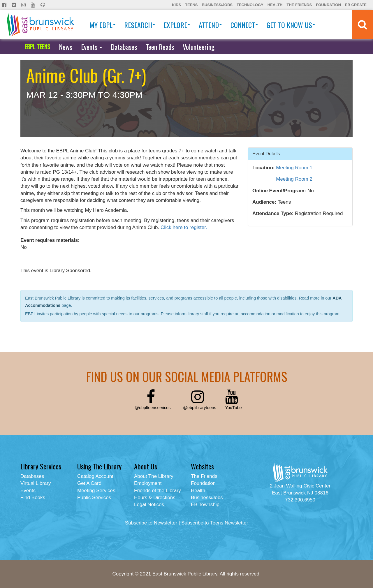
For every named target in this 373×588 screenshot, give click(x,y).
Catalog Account (95, 476)
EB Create (356, 5)
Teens (191, 5)
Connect (244, 25)
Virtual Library (36, 483)
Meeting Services (96, 491)
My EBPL (102, 25)
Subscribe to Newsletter (151, 523)
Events (92, 47)
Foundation (328, 5)
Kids (176, 5)
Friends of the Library (158, 491)
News (66, 47)
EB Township (205, 505)
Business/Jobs (217, 5)
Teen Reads (160, 47)
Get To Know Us (291, 25)
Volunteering (199, 47)
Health (275, 5)
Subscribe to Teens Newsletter (215, 523)
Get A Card (89, 483)
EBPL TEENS (37, 47)
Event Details (266, 153)
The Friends (299, 5)
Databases (124, 47)
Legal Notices (149, 505)
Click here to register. (184, 227)
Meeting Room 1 (294, 168)
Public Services (94, 498)
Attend (210, 25)
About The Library (154, 476)
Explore (177, 25)
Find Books (33, 498)
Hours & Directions (155, 498)
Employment (148, 483)
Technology (250, 5)
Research (140, 25)
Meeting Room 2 (294, 179)
